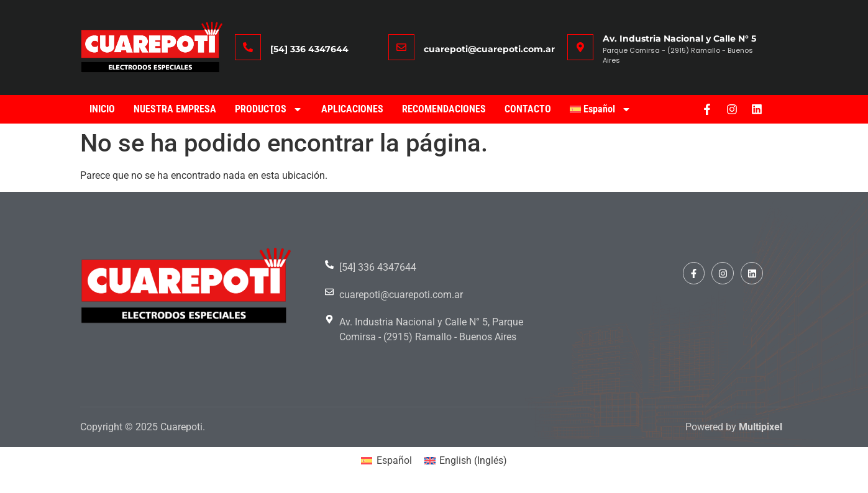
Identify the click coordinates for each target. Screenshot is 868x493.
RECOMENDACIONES (444, 109)
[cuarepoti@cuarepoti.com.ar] (401, 47)
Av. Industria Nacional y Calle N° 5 (679, 38)
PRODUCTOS (269, 109)
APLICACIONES (352, 109)
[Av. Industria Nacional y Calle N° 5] (580, 47)
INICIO (102, 109)
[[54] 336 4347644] (248, 47)
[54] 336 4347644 (309, 49)
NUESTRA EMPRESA (175, 109)
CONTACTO (528, 109)
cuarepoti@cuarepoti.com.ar (489, 49)
